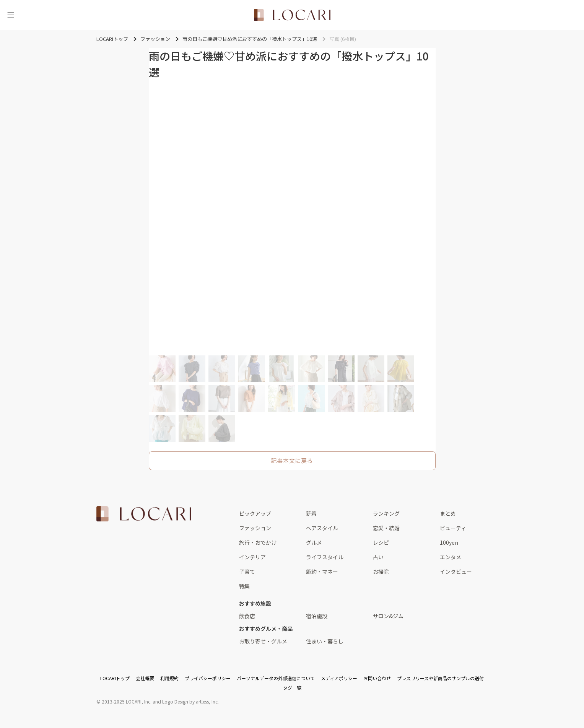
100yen (449, 542)
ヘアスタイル (322, 528)
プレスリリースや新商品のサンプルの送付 (440, 678)
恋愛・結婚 (386, 528)
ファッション (255, 528)
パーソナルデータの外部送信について (276, 678)
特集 (244, 586)
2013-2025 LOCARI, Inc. (127, 701)
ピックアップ (255, 513)
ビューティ (453, 528)
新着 (311, 513)
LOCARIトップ (115, 678)
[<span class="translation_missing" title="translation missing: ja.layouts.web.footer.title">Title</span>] (144, 514)
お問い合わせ (377, 678)
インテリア (252, 557)
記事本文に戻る (292, 460)
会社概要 (145, 678)
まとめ (448, 513)
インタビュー (456, 572)
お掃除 (381, 572)
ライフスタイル (325, 557)
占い (378, 557)
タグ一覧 (292, 688)
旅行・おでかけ (258, 542)
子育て (247, 572)
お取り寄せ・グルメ (263, 641)
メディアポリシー (339, 678)
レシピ (381, 542)
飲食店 (247, 616)
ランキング (386, 513)
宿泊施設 (317, 616)
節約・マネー (322, 572)
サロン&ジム (388, 616)
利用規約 (169, 678)
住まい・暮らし (325, 641)
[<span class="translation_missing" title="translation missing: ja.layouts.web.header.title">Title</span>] (292, 15)
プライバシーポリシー (208, 678)
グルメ (314, 542)
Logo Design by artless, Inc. (190, 701)
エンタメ (451, 557)
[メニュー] (11, 15)
